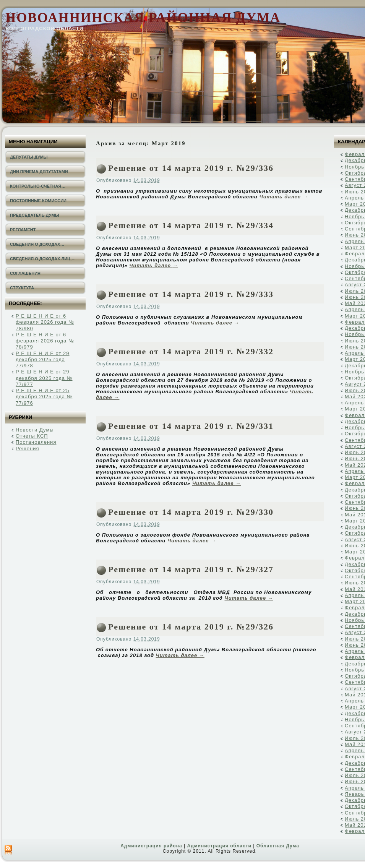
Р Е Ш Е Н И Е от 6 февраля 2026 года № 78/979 (45, 341)
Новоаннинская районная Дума (143, 18)
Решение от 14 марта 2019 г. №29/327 (191, 569)
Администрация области (219, 846)
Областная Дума (278, 846)
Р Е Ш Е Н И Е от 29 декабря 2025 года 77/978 (43, 360)
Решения (27, 449)
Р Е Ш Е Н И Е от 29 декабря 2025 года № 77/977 (44, 378)
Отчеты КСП (32, 436)
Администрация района (151, 846)
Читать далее (283, 197)
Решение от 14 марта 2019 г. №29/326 (191, 627)
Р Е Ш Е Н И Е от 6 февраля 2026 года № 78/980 (45, 322)
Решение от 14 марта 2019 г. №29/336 (191, 168)
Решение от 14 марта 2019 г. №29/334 (191, 225)
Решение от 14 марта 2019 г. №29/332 (191, 351)
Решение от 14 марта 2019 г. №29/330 (191, 512)
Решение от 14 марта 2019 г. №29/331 (191, 426)
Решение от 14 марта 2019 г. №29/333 (191, 294)
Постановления (36, 442)
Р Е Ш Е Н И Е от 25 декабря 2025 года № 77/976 (44, 397)
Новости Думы (35, 430)
